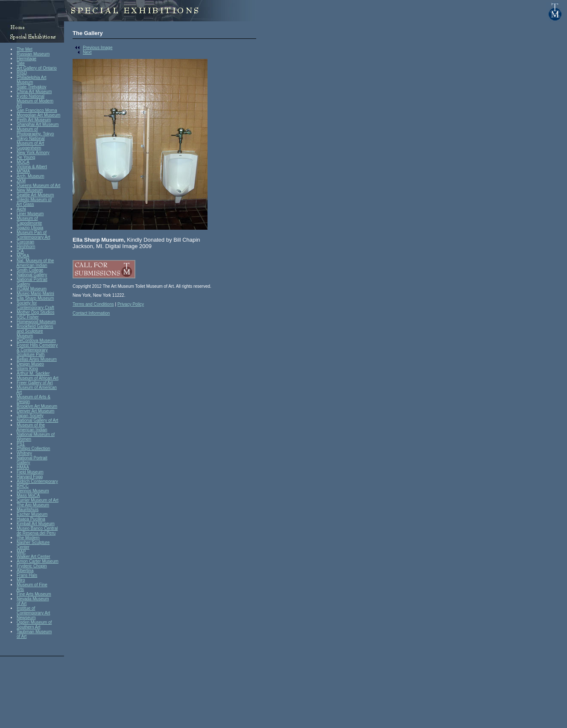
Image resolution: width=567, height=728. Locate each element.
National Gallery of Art (37, 420)
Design (23, 402)
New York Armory (33, 153)
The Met (25, 49)
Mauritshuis (28, 510)
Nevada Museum (33, 599)
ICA (20, 251)
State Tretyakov (31, 87)
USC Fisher (28, 317)
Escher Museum (32, 514)
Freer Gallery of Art (35, 383)
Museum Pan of (32, 232)
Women (24, 439)
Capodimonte (29, 223)
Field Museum (30, 472)
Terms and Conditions (93, 304)
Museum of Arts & (34, 397)
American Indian (32, 265)
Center (23, 547)
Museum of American (37, 387)
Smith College (30, 270)
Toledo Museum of (34, 200)
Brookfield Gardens (35, 326)
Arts (20, 589)
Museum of (27, 129)
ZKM (21, 181)
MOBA (23, 256)
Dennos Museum (33, 491)
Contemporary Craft (35, 308)
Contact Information (91, 313)
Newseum (26, 618)
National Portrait (32, 279)
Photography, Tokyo (35, 134)
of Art (22, 604)
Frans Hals (27, 575)
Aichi (21, 209)
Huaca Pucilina (31, 519)
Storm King (27, 369)
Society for (27, 303)
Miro (21, 580)
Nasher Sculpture (33, 542)
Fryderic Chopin (32, 566)
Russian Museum (33, 54)
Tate (21, 63)
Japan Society (30, 416)
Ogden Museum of (34, 622)
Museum (25, 82)
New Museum (30, 190)
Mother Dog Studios (35, 312)
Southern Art (29, 627)
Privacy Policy (131, 304)
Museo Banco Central (37, 528)
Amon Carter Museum (38, 561)
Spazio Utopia (30, 228)
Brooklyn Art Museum (37, 406)
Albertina (25, 571)
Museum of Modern (35, 101)
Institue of (26, 608)
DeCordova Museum (36, 341)
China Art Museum (34, 92)
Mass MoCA (28, 496)
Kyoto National (31, 96)
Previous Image (92, 48)
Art (19, 106)
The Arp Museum (33, 505)
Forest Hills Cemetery (37, 345)
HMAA (23, 467)
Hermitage (26, 59)
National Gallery (32, 275)
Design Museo (30, 364)
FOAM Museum (32, 289)
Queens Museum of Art (38, 186)
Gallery (23, 284)
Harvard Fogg (30, 477)
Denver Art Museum (35, 411)
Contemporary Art (33, 237)
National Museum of (36, 434)
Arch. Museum (30, 176)
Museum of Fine (32, 585)
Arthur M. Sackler (33, 373)
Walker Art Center (34, 557)
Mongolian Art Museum (38, 115)
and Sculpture (30, 331)
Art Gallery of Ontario (37, 68)
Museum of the (31, 425)
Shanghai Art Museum (38, 124)
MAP (21, 552)
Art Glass (25, 204)
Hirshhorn (26, 247)
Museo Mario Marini (35, 294)
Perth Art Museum (34, 120)
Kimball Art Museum (36, 524)
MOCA (23, 162)
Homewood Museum (36, 322)
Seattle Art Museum (35, 195)
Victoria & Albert (32, 167)
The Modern (28, 538)
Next (82, 52)
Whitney (24, 453)
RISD (22, 73)
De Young (26, 157)
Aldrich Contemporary (37, 481)
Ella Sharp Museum (35, 298)
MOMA (23, 171)
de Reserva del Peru (36, 533)
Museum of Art (30, 143)
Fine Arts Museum (34, 594)
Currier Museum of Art (38, 500)
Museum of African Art (38, 378)
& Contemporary (32, 350)
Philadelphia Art (32, 77)
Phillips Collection (33, 449)
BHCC (23, 486)
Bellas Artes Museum (37, 359)
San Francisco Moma (37, 110)
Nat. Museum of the (35, 261)
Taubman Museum (34, 632)
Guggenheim (29, 148)
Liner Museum (30, 214)
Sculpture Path (31, 355)
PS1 (21, 444)
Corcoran (25, 242)
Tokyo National (31, 139)
